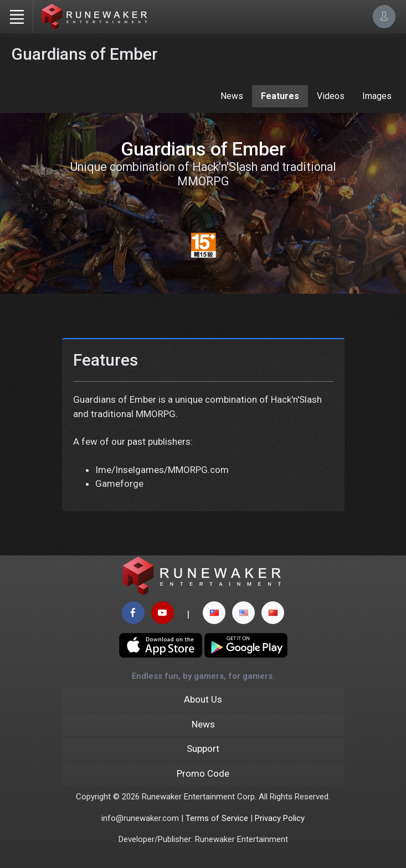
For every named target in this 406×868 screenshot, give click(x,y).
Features (280, 96)
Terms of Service (217, 818)
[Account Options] (384, 16)
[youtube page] (163, 613)
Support (203, 749)
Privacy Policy (280, 818)
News (232, 96)
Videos (331, 96)
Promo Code (203, 773)
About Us (203, 699)
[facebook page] (133, 613)
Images (377, 96)
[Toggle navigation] (17, 17)
